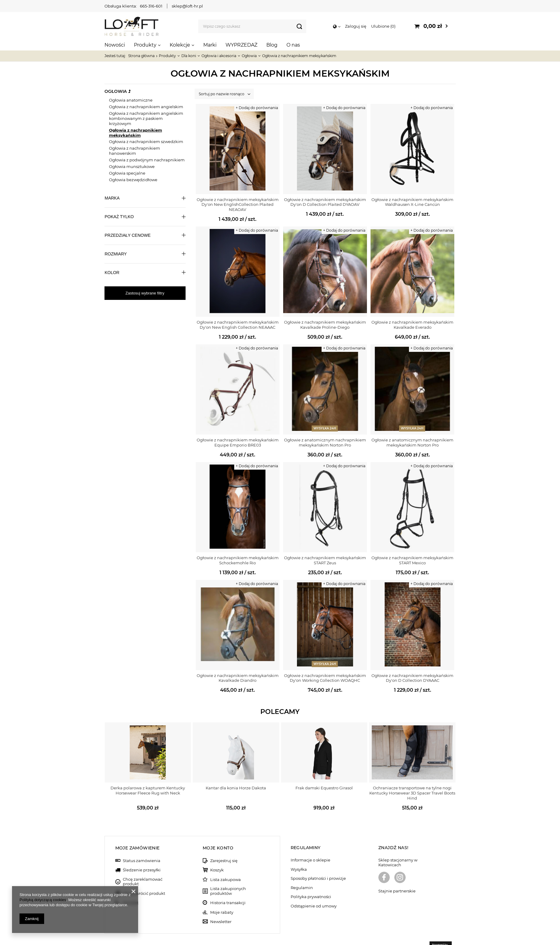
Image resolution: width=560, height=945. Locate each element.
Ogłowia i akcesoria (219, 56)
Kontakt (131, 888)
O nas (293, 45)
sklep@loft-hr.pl (187, 6)
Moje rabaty (222, 898)
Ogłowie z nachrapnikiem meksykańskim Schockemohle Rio (238, 560)
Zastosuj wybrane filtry (145, 293)
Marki (210, 45)
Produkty (145, 45)
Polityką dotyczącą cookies (43, 900)
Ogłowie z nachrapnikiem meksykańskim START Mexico (412, 560)
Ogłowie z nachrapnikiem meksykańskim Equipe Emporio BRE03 (238, 442)
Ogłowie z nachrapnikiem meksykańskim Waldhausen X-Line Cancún (412, 202)
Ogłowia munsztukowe (132, 166)
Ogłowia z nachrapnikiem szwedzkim (146, 142)
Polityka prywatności (311, 882)
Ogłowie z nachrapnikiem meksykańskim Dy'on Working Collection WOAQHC (325, 678)
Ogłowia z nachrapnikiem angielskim (146, 107)
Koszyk (217, 856)
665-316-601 (151, 6)
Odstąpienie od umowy (314, 891)
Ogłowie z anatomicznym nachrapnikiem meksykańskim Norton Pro (325, 442)
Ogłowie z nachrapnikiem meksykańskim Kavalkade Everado (412, 325)
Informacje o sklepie (310, 846)
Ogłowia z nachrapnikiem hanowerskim (135, 151)
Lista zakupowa (226, 865)
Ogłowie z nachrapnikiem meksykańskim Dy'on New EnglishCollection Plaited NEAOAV (238, 205)
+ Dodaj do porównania (257, 108)
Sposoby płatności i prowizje (318, 864)
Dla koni (189, 56)
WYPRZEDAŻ (241, 45)
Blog (272, 45)
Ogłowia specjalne (127, 173)
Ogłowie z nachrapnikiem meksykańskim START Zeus (325, 560)
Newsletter (221, 907)
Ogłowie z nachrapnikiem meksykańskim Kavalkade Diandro (238, 678)
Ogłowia (249, 56)
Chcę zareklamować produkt (143, 867)
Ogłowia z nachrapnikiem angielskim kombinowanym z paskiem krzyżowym (146, 118)
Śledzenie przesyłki (142, 856)
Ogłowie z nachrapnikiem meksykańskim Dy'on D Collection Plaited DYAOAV (325, 202)
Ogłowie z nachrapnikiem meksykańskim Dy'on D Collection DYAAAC (412, 678)
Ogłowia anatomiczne (131, 100)
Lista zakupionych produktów (228, 877)
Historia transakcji (228, 888)
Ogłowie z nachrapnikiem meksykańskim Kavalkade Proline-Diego (325, 325)
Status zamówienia (142, 846)
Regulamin (302, 873)
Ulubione (383, 26)
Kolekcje (180, 45)
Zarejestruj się (224, 846)
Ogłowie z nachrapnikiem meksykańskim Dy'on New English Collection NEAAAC (238, 325)
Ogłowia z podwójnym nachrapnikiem (147, 160)
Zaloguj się (356, 26)
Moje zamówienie (138, 833)
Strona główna (141, 56)
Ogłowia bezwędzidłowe (133, 180)
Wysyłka (299, 855)
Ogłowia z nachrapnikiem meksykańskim (136, 133)
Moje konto (218, 833)
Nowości (115, 45)
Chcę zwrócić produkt (144, 879)
